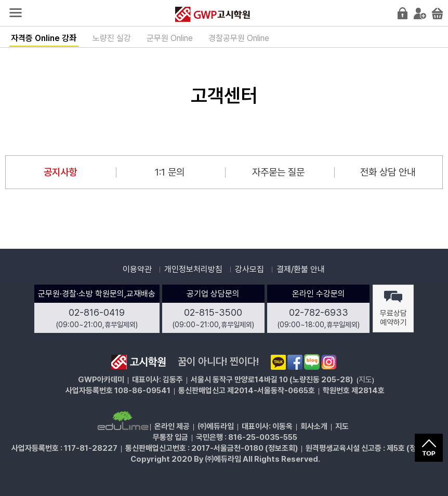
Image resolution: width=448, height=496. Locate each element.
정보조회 (282, 448)
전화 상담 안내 (388, 172)
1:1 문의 (170, 172)
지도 (365, 380)
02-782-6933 (319, 312)
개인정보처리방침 (193, 269)
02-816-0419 (97, 312)
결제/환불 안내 (301, 269)
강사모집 (249, 269)
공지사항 (60, 172)
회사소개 (314, 426)
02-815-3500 (213, 312)
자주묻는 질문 (278, 172)
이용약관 (137, 269)
